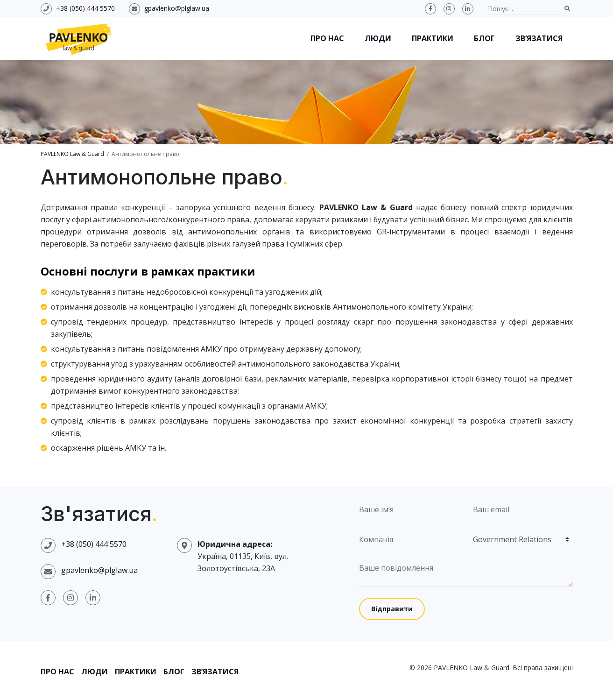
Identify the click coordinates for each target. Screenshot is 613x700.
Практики (433, 38)
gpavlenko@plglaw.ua (177, 8)
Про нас (327, 38)
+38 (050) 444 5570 (85, 8)
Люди (378, 38)
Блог (484, 38)
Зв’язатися (539, 38)
